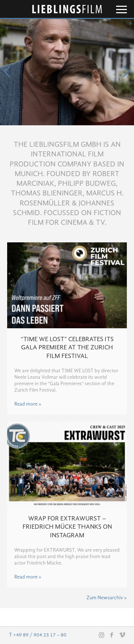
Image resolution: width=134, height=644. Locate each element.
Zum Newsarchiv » (107, 598)
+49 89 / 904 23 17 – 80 (40, 635)
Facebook (112, 635)
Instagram (101, 635)
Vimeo (122, 635)
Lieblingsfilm (67, 9)
